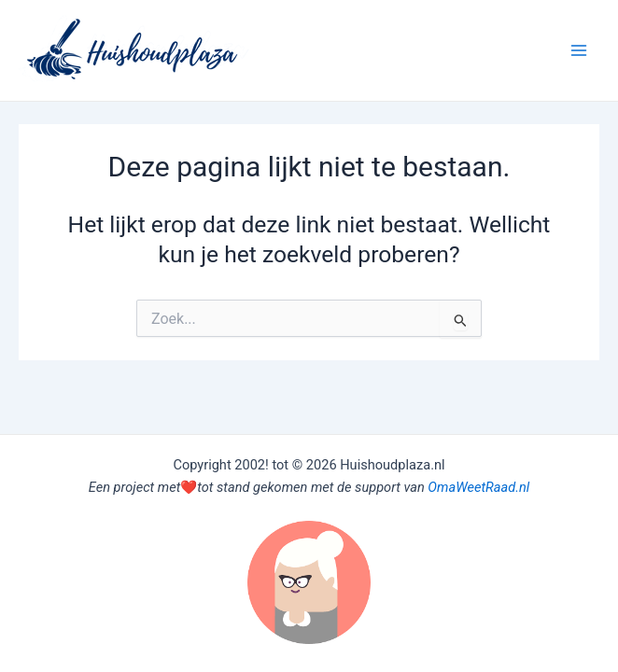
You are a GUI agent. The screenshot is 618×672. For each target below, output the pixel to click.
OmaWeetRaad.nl (478, 487)
